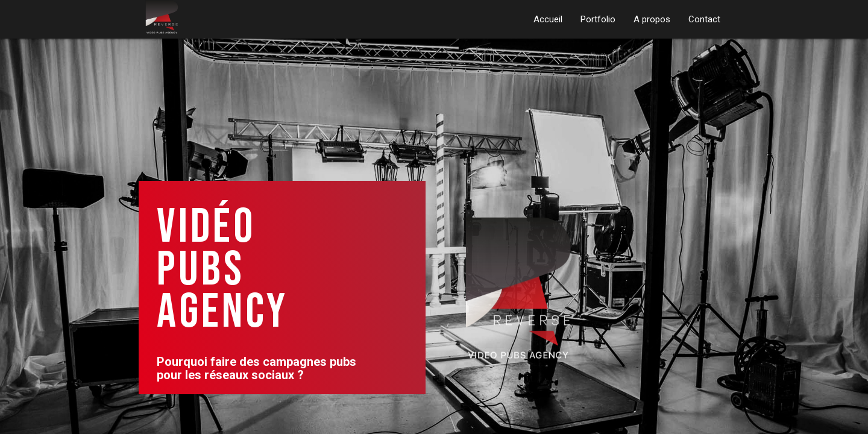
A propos (652, 19)
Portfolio (598, 19)
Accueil (548, 19)
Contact (704, 19)
